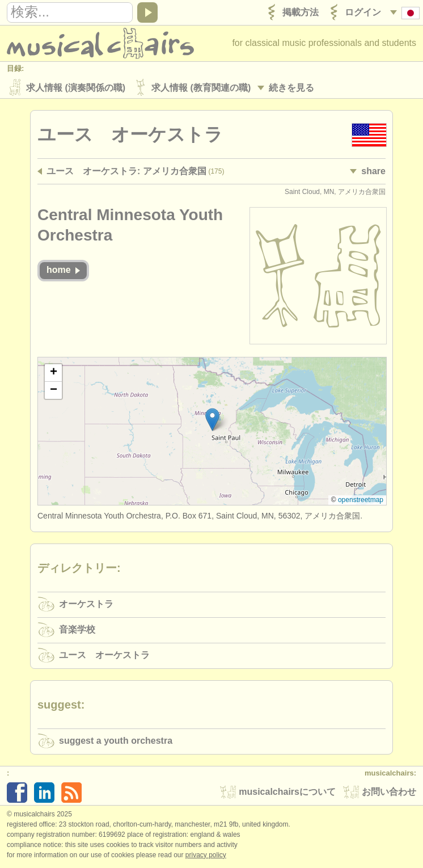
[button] (212, 421)
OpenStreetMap (361, 501)
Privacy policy (206, 856)
